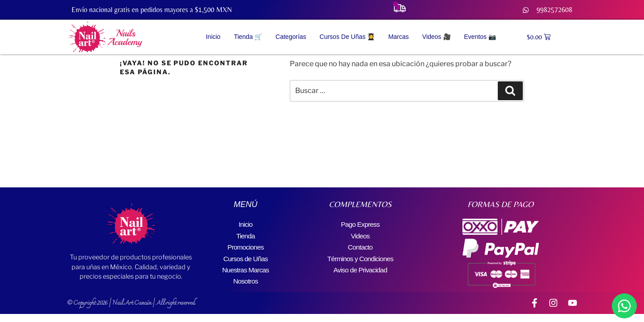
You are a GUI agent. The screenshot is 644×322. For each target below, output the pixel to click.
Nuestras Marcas (246, 267)
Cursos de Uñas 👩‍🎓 (347, 37)
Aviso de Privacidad (360, 267)
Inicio (213, 37)
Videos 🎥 (436, 37)
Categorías (291, 37)
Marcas (398, 37)
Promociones (246, 245)
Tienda (246, 235)
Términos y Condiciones (360, 256)
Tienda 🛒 (248, 37)
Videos (360, 235)
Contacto (360, 245)
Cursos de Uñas (246, 256)
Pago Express (360, 224)
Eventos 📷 (480, 37)
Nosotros (246, 278)
